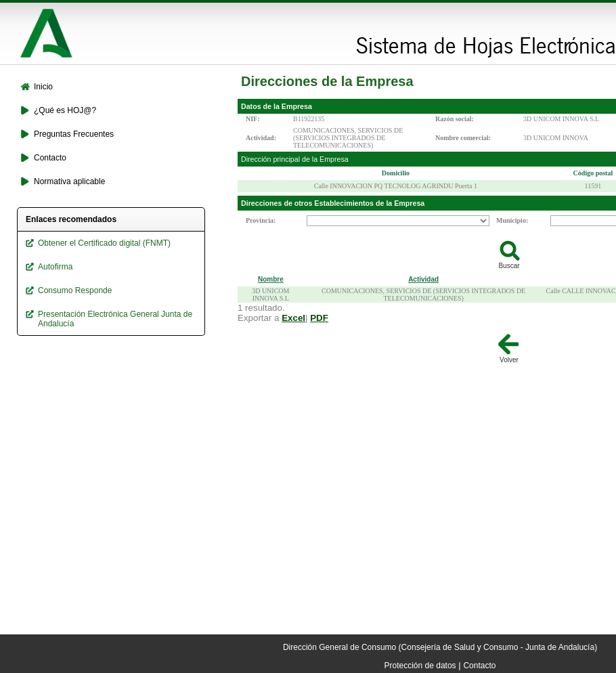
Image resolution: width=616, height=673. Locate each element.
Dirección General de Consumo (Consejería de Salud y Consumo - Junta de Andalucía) (440, 647)
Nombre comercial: (463, 138)
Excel (293, 318)
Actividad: (261, 138)
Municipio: (512, 220)
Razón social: (455, 119)
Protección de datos (420, 666)
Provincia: (261, 220)
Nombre (271, 279)
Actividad (423, 279)
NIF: (253, 119)
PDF (319, 318)
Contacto (479, 666)
